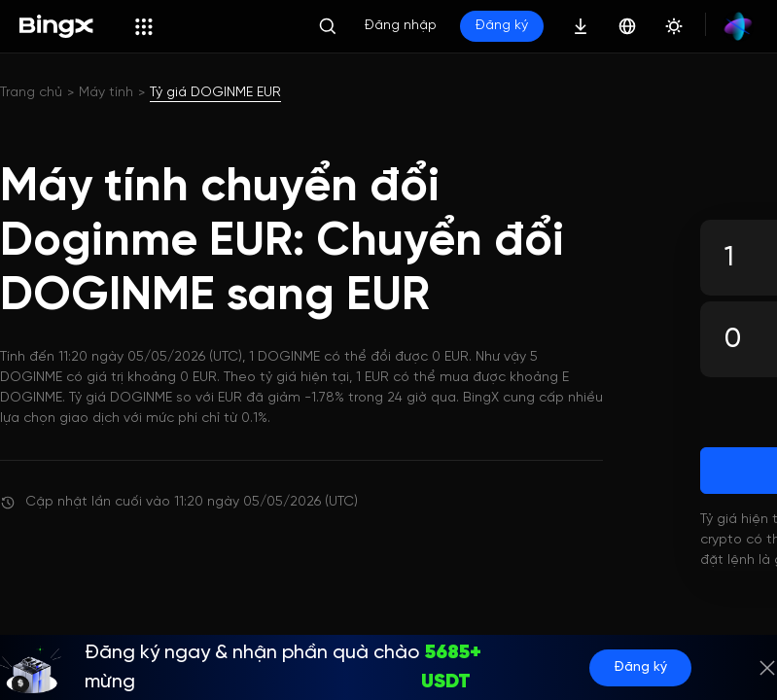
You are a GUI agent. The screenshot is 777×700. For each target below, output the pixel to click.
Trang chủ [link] (31, 93)
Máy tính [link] (106, 93)
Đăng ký (640, 667)
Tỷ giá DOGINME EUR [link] (215, 93)
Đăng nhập (401, 26)
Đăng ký (502, 26)
